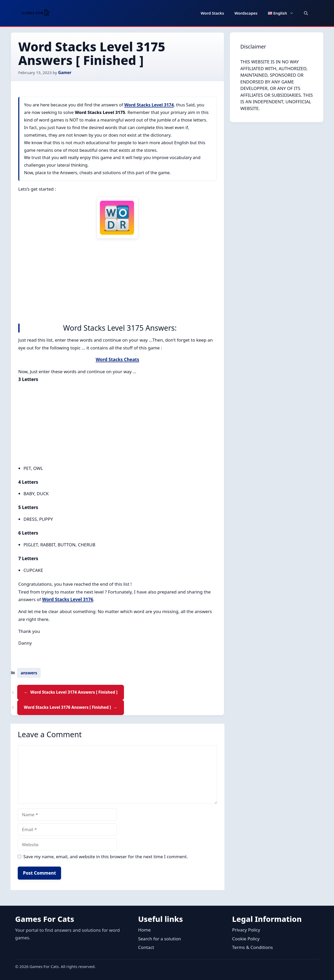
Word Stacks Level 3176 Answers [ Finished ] (67, 707)
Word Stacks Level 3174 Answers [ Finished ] (74, 692)
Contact (146, 947)
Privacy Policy (246, 930)
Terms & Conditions (253, 947)
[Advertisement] (117, 280)
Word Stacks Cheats (118, 359)
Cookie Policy (246, 939)
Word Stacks (212, 13)
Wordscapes (246, 13)
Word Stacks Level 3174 (149, 105)
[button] (306, 13)
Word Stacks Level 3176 (68, 599)
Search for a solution (159, 939)
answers (29, 673)
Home (144, 930)
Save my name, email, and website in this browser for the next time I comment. (106, 857)
